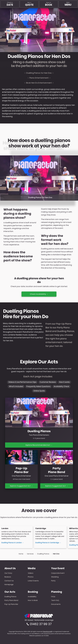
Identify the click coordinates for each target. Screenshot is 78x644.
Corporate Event (58, 573)
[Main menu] (68, 4)
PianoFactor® (47, 632)
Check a (10, 4)
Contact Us (9, 581)
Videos (31, 573)
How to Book (33, 601)
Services (30, 554)
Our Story (8, 573)
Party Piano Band (11, 601)
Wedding (55, 577)
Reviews (8, 577)
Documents (56, 604)
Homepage (9, 585)
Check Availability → (39, 294)
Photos (31, 577)
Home (21, 554)
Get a (29, 4)
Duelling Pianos (43, 554)
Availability (32, 597)
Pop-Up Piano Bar (11, 604)
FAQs (53, 597)
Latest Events (33, 581)
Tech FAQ (55, 601)
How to (49, 4)
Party (53, 581)
